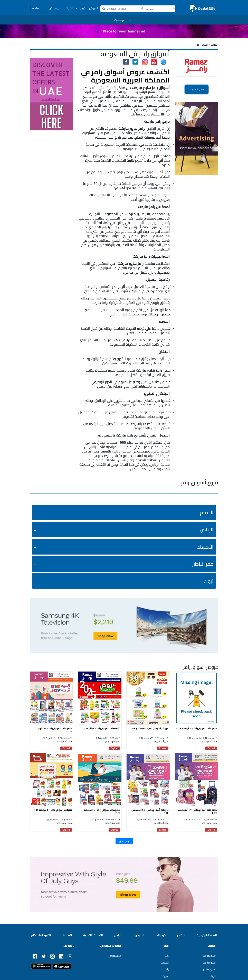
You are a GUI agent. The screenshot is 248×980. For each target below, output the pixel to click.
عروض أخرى (54, 8)
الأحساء (205, 547)
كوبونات (81, 8)
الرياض (207, 530)
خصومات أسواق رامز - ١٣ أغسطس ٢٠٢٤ (197, 813)
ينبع (167, 971)
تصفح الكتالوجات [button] (197, 89)
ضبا (167, 957)
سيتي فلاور (209, 971)
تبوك (208, 581)
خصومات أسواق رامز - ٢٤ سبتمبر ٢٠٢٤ (102, 813)
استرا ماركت (209, 957)
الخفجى (164, 964)
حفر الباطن (202, 564)
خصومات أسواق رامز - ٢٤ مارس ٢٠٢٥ (54, 731)
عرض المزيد (124, 843)
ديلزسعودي (115, 957)
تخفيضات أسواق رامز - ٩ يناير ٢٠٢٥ (101, 729)
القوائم (69, 8)
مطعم (132, 20)
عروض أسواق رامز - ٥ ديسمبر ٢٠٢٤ (150, 729)
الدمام (207, 512)
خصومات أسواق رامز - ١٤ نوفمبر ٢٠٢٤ (197, 729)
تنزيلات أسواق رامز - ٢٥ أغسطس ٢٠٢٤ (150, 813)
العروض (94, 8)
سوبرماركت (119, 20)
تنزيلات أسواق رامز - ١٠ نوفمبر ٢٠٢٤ (53, 812)
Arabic (36, 8)
